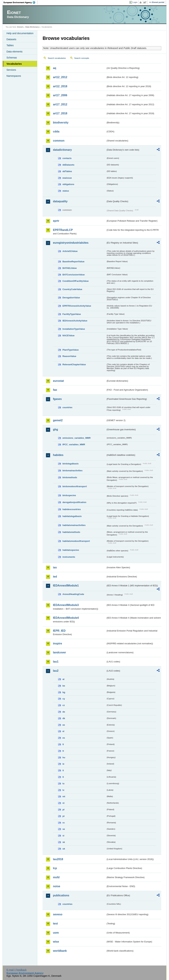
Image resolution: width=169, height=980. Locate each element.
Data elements (14, 52)
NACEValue (68, 335)
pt (63, 816)
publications (61, 895)
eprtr (56, 221)
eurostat (58, 381)
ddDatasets (68, 165)
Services (11, 70)
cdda (56, 131)
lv (63, 790)
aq (55, 68)
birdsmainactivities (72, 471)
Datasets (11, 39)
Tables (10, 45)
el (63, 731)
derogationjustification (74, 502)
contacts (67, 158)
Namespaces (14, 76)
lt (63, 777)
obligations (68, 184)
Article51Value (70, 251)
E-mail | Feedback (17, 970)
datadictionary (62, 150)
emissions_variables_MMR (76, 438)
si (63, 836)
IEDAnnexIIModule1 (66, 586)
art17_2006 (60, 95)
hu (64, 757)
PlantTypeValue (71, 350)
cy (64, 699)
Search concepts (82, 58)
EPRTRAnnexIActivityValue (77, 306)
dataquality (60, 201)
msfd (56, 877)
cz (64, 705)
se (64, 829)
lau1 (56, 662)
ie (63, 764)
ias (55, 567)
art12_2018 (60, 86)
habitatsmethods (71, 532)
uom (56, 933)
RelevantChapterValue (74, 364)
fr (63, 751)
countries (67, 407)
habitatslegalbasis (72, 516)
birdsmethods (70, 477)
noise (57, 886)
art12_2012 (60, 77)
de (64, 712)
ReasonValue (69, 356)
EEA (21, 2)
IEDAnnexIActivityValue (75, 321)
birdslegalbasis (70, 464)
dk (64, 718)
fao (55, 390)
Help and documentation (20, 33)
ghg (55, 429)
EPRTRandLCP (63, 230)
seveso (58, 914)
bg (64, 692)
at (63, 679)
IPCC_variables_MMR (74, 444)
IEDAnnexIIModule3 (66, 605)
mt (64, 796)
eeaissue (67, 178)
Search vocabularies (57, 58)
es (64, 738)
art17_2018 (60, 113)
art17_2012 (60, 104)
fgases (57, 399)
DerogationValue (71, 298)
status (66, 191)
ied (55, 577)
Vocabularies (14, 64)
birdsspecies (69, 495)
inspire (57, 643)
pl (63, 810)
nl (63, 803)
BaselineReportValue (73, 262)
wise (56, 942)
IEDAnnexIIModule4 (66, 618)
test (55, 924)
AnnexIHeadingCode (73, 594)
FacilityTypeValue (72, 314)
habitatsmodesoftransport (76, 541)
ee (64, 725)
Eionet (20, 27)
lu (63, 783)
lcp (55, 868)
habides (58, 455)
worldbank (60, 951)
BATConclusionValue (73, 275)
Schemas (12, 58)
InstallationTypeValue (74, 329)
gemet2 (58, 420)
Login (135, 2)
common (59, 141)
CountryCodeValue (72, 289)
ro (64, 823)
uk (64, 849)
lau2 (56, 671)
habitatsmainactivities (74, 525)
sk (64, 842)
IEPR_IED (59, 631)
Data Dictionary (32, 27)
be (64, 686)
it (63, 770)
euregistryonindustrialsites (71, 243)
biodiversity (61, 123)
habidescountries (72, 509)
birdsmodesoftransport (75, 486)
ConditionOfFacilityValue (75, 281)
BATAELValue (69, 268)
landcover (59, 652)
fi (63, 744)
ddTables (67, 171)
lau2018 (58, 859)
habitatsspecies (71, 550)
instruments (69, 557)
